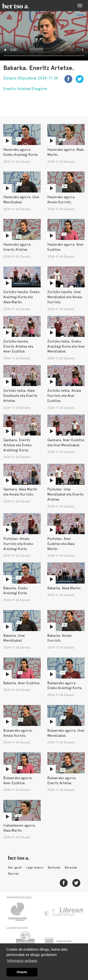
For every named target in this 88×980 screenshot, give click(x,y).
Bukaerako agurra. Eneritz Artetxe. (62, 780)
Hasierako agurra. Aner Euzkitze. (66, 247)
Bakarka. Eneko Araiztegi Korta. (16, 591)
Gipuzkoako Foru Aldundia (62, 942)
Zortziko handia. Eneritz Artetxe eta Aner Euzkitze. (18, 346)
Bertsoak (54, 867)
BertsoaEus (22, 6)
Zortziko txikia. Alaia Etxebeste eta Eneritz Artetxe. (20, 396)
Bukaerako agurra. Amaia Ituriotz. (18, 733)
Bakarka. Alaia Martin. (64, 588)
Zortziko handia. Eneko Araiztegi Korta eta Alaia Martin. (21, 297)
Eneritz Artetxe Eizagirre (25, 89)
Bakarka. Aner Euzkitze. (22, 683)
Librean (64, 912)
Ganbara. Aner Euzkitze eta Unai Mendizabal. (66, 443)
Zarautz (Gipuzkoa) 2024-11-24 (31, 78)
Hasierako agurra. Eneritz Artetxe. (17, 247)
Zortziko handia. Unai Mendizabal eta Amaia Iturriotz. (65, 297)
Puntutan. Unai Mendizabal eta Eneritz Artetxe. (65, 494)
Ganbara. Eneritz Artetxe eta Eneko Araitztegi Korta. (17, 445)
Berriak (13, 874)
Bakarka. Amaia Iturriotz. (59, 638)
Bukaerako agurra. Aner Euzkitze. (18, 780)
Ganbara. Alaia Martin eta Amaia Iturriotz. (20, 492)
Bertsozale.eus (20, 912)
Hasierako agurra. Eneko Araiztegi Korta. (21, 152)
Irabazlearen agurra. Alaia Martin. (20, 828)
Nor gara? (15, 867)
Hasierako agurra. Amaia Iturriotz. (61, 200)
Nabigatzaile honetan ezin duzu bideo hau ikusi (44, 36)
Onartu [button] (22, 972)
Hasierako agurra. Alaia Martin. (65, 152)
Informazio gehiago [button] (22, 961)
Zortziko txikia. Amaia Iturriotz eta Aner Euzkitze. (64, 396)
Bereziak (71, 867)
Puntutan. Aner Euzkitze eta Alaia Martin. (61, 544)
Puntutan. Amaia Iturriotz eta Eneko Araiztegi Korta (18, 544)
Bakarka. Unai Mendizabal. (14, 638)
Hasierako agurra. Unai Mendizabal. (21, 200)
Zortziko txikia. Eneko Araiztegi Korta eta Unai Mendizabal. (66, 346)
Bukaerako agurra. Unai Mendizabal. (66, 733)
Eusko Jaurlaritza (25, 942)
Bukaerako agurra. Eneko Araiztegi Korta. (65, 686)
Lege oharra (35, 867)
